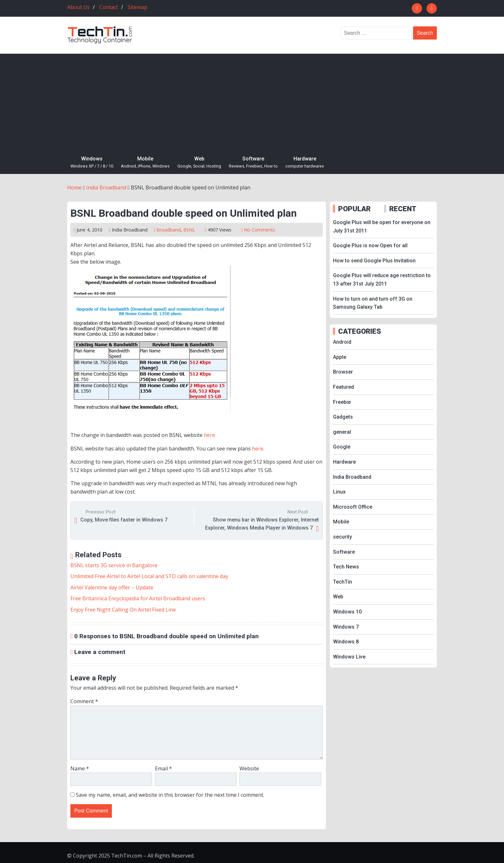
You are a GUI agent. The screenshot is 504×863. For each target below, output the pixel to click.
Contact (109, 7)
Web (199, 163)
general (342, 432)
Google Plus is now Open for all (370, 245)
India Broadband (130, 230)
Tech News (346, 567)
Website (249, 768)
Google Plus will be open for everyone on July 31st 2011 (382, 227)
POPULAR (354, 209)
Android (342, 342)
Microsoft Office (353, 507)
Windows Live (349, 657)
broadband (169, 230)
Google (342, 447)
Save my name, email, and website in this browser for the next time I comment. (170, 795)
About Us (78, 7)
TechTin (342, 582)
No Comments (260, 230)
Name (80, 768)
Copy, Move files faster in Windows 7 (124, 520)
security (342, 537)
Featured (343, 387)
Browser (343, 372)
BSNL (189, 230)
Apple (340, 357)
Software (253, 163)
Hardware (305, 163)
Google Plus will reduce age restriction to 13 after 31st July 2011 (382, 280)
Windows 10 (347, 612)
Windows (92, 163)
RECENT (403, 209)
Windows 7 (346, 627)
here (209, 435)
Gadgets (343, 417)
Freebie (342, 402)
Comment (84, 701)
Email (163, 768)
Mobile (145, 163)
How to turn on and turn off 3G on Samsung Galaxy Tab (373, 303)
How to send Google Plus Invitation (374, 261)
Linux (339, 492)
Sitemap (137, 7)
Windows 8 (346, 642)
